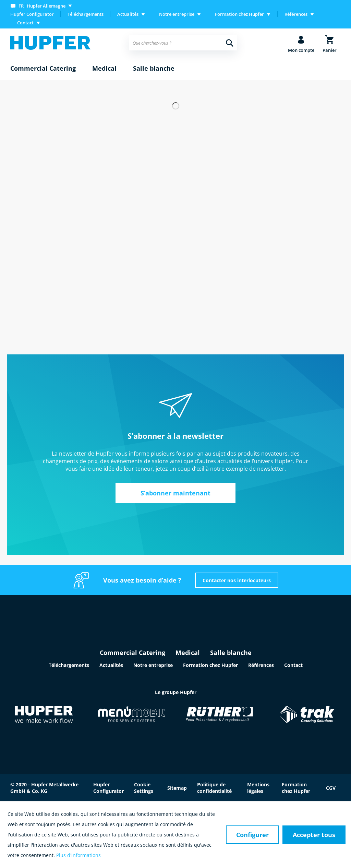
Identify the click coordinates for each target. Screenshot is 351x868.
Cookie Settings (144, 788)
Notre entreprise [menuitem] (177, 14)
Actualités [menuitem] (128, 14)
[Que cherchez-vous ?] (183, 43)
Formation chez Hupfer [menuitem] (239, 14)
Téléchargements (86, 14)
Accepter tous (314, 835)
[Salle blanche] (154, 69)
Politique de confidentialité (214, 788)
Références (261, 665)
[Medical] (104, 69)
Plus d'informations (78, 855)
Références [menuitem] (296, 14)
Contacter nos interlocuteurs (237, 580)
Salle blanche (231, 653)
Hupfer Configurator (32, 14)
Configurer (252, 835)
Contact (293, 665)
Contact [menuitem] (25, 23)
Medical (188, 653)
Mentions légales (258, 788)
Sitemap (177, 788)
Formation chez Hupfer (210, 665)
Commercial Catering (132, 653)
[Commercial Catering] (43, 69)
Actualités (111, 665)
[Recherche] (230, 43)
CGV (331, 788)
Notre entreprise (153, 665)
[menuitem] (43, 6)
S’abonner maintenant (175, 493)
